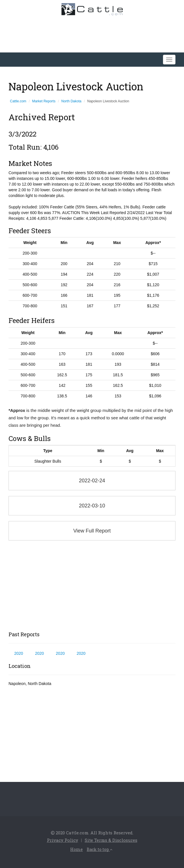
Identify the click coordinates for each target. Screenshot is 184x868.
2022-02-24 (92, 481)
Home (77, 849)
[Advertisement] (92, 586)
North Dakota (72, 101)
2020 (19, 653)
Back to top (100, 849)
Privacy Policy (63, 840)
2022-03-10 (92, 506)
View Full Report (92, 531)
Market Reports (44, 101)
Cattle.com (18, 101)
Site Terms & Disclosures (111, 840)
